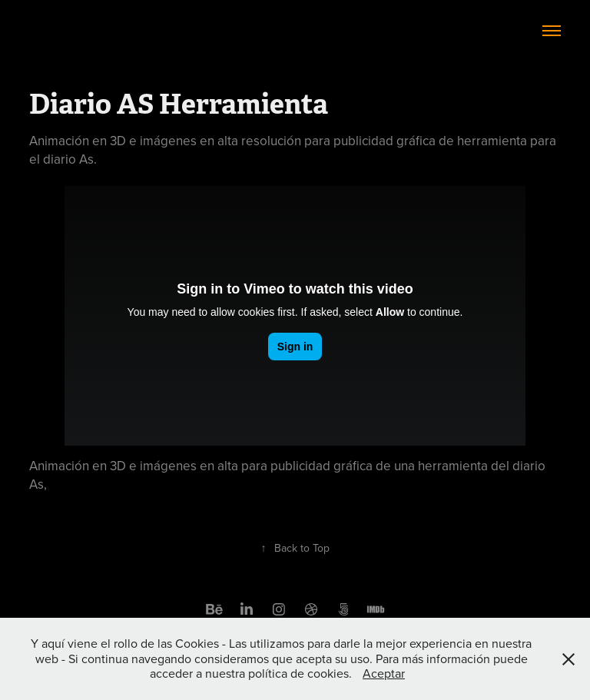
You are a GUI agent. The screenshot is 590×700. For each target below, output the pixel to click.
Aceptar (384, 673)
